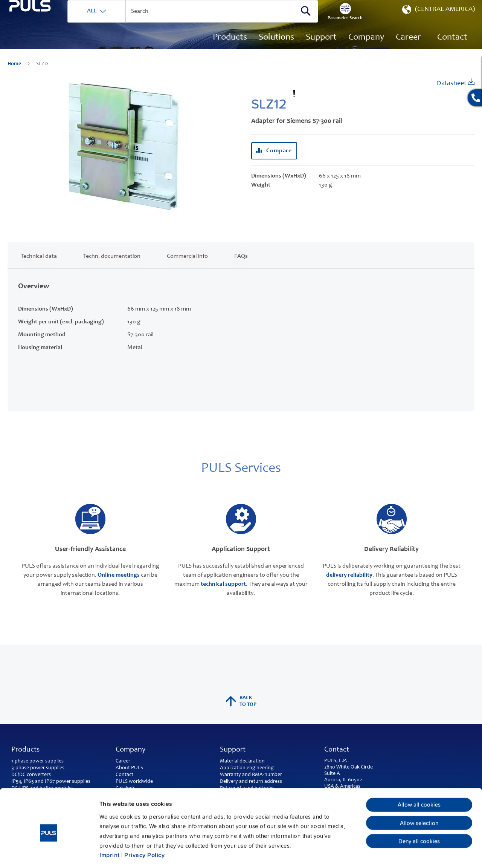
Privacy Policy (144, 821)
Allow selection (419, 789)
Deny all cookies (419, 807)
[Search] (321, 22)
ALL (127, 22)
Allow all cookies (419, 771)
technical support (223, 596)
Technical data (39, 268)
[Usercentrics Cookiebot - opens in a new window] (49, 853)
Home (15, 75)
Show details (392, 853)
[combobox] (218, 23)
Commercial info (187, 268)
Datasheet (456, 94)
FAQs (241, 268)
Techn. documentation (112, 268)
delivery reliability (349, 586)
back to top (241, 713)
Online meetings (119, 586)
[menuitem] (408, 49)
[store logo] (48, 42)
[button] (438, 23)
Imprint (110, 821)
